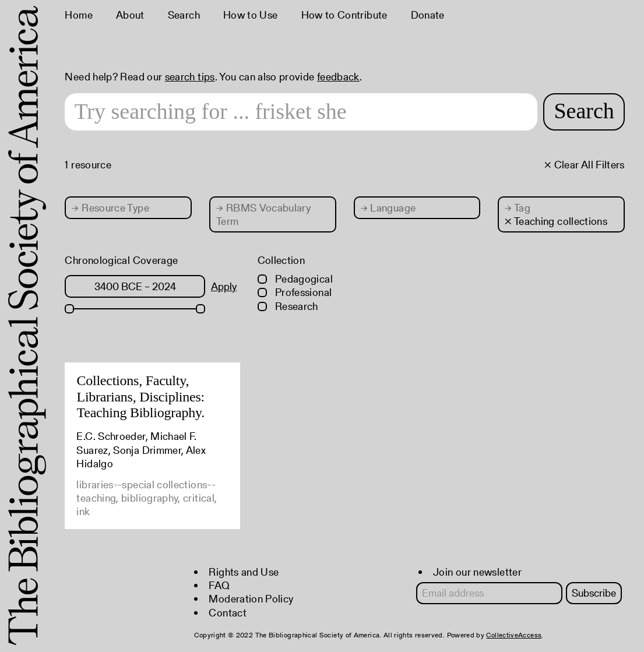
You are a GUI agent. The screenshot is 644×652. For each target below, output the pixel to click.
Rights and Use (244, 572)
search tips (190, 77)
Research (288, 306)
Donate (428, 15)
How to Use (251, 15)
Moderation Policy (251, 599)
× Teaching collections (556, 221)
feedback (338, 77)
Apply (224, 286)
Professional (295, 292)
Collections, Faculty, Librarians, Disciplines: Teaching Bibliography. (140, 397)
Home (78, 15)
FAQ (219, 585)
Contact (228, 613)
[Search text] (301, 112)
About (130, 15)
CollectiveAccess (514, 635)
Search (184, 15)
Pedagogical (295, 279)
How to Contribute (344, 15)
